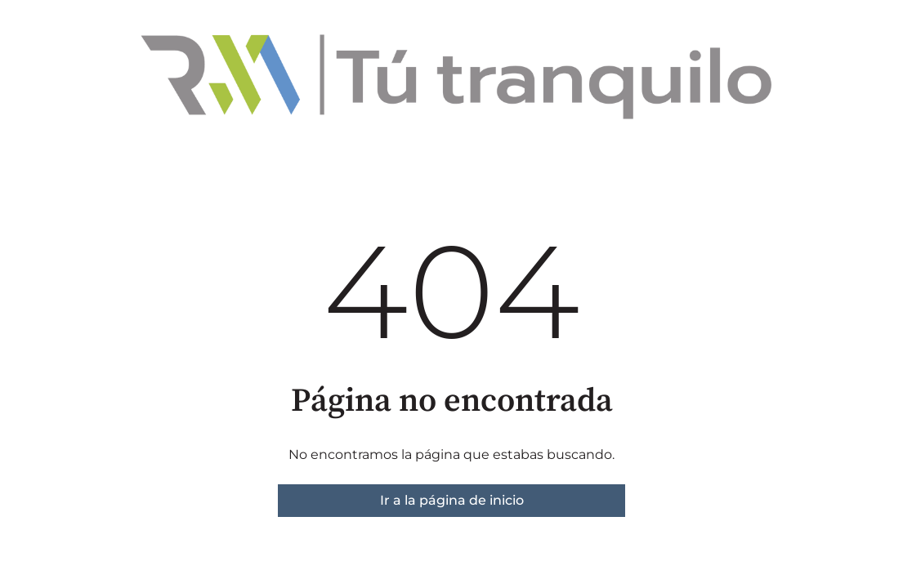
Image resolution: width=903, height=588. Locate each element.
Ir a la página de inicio (452, 500)
